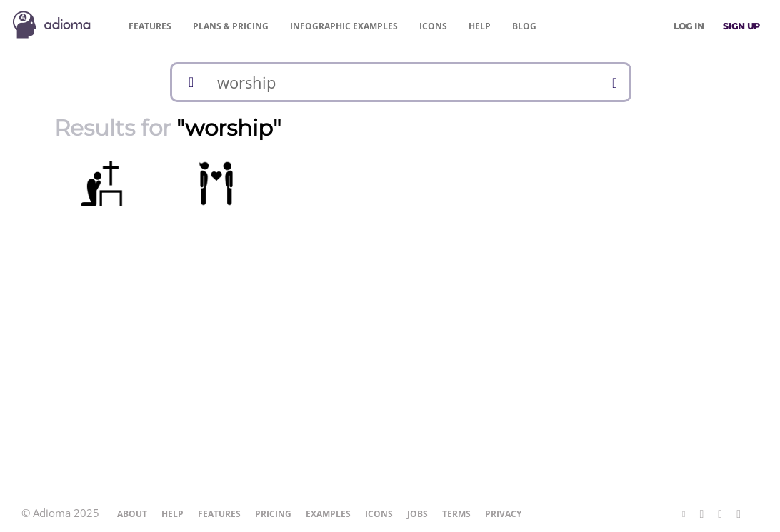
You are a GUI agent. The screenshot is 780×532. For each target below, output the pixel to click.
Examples (344, 26)
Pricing (231, 26)
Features (150, 26)
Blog (524, 26)
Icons (433, 26)
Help (480, 26)
